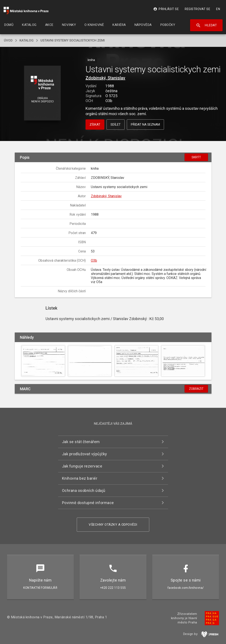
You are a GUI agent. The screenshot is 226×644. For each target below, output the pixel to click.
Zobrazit (196, 389)
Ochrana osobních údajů (84, 490)
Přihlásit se (166, 9)
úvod (8, 40)
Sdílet (116, 125)
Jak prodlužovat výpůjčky (85, 454)
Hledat (206, 25)
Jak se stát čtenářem (81, 442)
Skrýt (196, 157)
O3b (94, 260)
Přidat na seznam (145, 125)
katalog (27, 40)
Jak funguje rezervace (82, 466)
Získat (95, 125)
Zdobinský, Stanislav (105, 78)
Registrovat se (197, 9)
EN (218, 9)
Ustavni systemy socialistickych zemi (73, 40)
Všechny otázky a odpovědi (113, 525)
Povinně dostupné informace (88, 503)
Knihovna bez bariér (80, 478)
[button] (42, 93)
